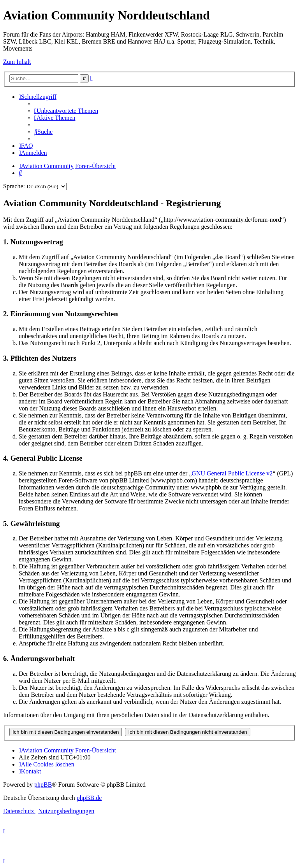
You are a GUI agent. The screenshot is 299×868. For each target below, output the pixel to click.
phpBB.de (89, 798)
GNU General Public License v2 (232, 473)
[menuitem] (66, 111)
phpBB (43, 785)
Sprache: (14, 186)
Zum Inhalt (17, 62)
